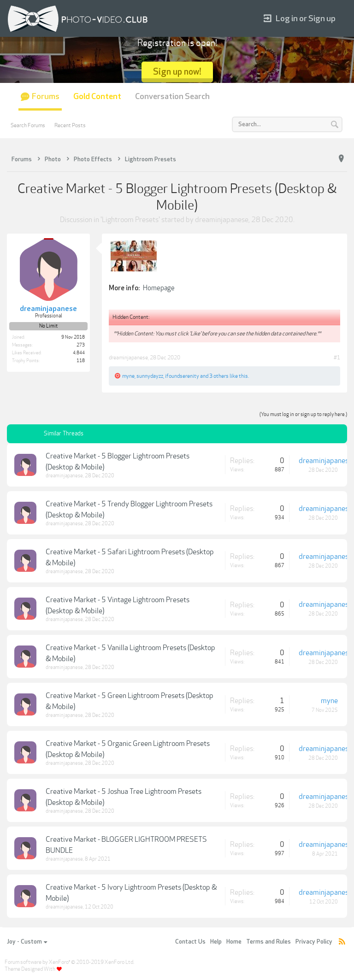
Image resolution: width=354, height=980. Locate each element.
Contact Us (190, 942)
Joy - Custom (27, 942)
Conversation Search (172, 97)
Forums (46, 97)
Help (216, 942)
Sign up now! (177, 72)
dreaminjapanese (222, 220)
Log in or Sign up (300, 19)
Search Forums (28, 125)
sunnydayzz (150, 376)
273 (81, 345)
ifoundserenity (182, 376)
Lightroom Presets (130, 220)
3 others (219, 376)
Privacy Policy (314, 942)
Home (234, 942)
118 (81, 361)
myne (128, 376)
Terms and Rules (268, 942)
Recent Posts (70, 125)
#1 (337, 358)
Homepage (159, 288)
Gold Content (97, 97)
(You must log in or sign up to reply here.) (303, 414)
